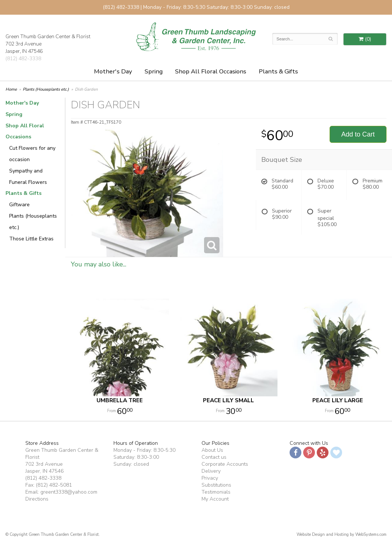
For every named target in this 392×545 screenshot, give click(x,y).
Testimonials (216, 492)
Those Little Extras (31, 239)
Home (11, 89)
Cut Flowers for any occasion (32, 154)
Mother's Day (113, 71)
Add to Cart (358, 134)
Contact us (214, 457)
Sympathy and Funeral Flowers (28, 177)
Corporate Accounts (225, 464)
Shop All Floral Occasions (211, 71)
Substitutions (216, 485)
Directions (37, 499)
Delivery (211, 471)
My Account (215, 499)
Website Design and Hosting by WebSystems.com (342, 535)
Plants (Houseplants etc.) (46, 89)
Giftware (19, 205)
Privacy (210, 478)
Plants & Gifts (278, 71)
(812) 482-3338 (23, 59)
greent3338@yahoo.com (69, 492)
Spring (154, 71)
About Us (212, 450)
